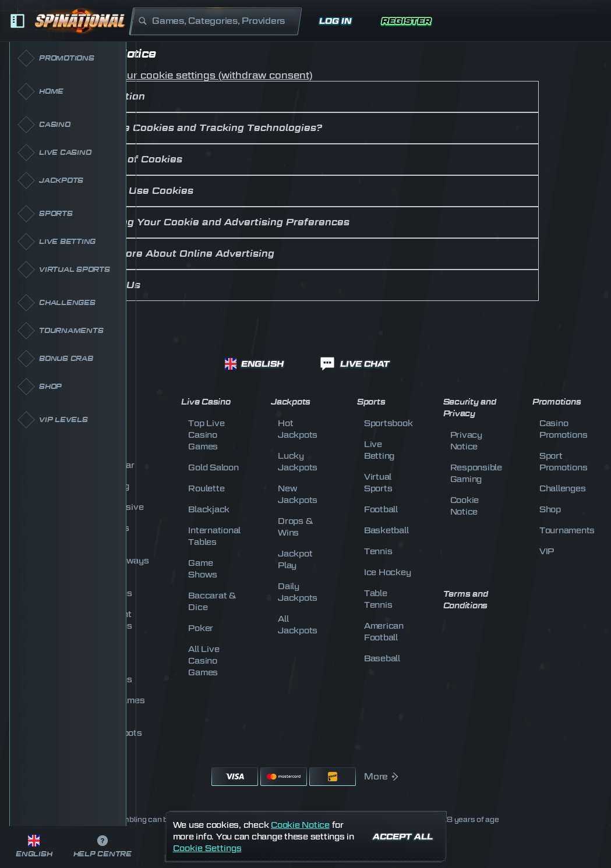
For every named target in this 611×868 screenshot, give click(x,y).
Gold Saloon (213, 467)
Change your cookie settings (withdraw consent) (193, 75)
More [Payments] (382, 777)
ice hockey (388, 572)
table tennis (378, 599)
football (381, 509)
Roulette (206, 488)
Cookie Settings (207, 848)
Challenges (563, 488)
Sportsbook (389, 423)
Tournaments (567, 530)
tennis (378, 551)
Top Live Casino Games (206, 435)
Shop (550, 509)
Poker (201, 628)
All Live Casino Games (204, 660)
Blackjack (209, 509)
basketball (386, 530)
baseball (382, 658)
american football (384, 631)
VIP (547, 551)
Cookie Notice (300, 825)
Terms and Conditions (466, 600)
